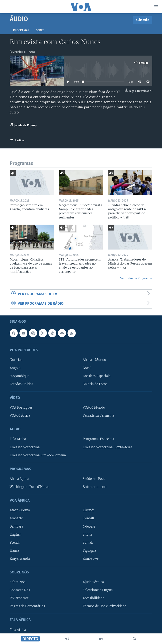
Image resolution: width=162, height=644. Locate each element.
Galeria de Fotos (95, 384)
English (16, 535)
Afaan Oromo (20, 510)
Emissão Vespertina (25, 447)
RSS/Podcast (19, 598)
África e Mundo (94, 360)
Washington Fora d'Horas (29, 487)
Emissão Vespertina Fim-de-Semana (38, 455)
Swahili (88, 518)
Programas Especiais (98, 439)
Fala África (18, 439)
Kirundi (88, 510)
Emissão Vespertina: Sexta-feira (107, 447)
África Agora (19, 479)
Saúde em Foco (94, 479)
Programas (21, 31)
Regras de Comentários (27, 606)
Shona (88, 535)
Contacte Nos (20, 590)
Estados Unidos (21, 384)
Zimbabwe (91, 559)
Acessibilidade (93, 598)
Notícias (16, 360)
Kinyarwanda (20, 559)
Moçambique (20, 376)
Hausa (14, 551)
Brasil (87, 368)
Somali (88, 543)
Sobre (40, 31)
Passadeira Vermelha (99, 416)
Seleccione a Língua (98, 590)
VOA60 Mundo (94, 408)
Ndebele (89, 527)
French (15, 543)
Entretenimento (95, 487)
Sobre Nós (18, 582)
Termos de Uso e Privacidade (104, 606)
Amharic (16, 518)
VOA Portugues (21, 408)
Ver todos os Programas (136, 278)
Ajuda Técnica (93, 582)
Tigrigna (89, 551)
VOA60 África (20, 416)
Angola (15, 368)
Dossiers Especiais (97, 376)
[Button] (17, 141)
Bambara (16, 527)
